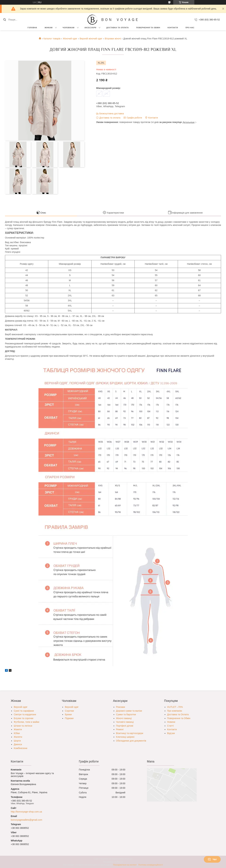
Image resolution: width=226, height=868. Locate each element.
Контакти (173, 28)
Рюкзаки (121, 707)
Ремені (120, 729)
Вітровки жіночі (113, 39)
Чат (212, 859)
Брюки (68, 714)
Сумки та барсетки (126, 714)
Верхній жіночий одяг (91, 39)
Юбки (17, 733)
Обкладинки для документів (131, 741)
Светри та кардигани (25, 714)
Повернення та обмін (148, 28)
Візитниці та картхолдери (130, 733)
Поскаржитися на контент (125, 865)
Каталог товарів (52, 39)
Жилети (18, 737)
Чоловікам (68, 28)
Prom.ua (128, 859)
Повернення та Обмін (179, 718)
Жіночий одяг (70, 39)
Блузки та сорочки (24, 718)
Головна (32, 28)
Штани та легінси (23, 726)
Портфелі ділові (125, 726)
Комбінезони (20, 748)
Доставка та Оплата (117, 28)
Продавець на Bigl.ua (113, 862)
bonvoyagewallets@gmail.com (26, 820)
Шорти (17, 741)
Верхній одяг (21, 707)
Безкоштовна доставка (112, 114)
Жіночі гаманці (124, 718)
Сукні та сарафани (24, 711)
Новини (171, 722)
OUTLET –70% (175, 707)
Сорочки (69, 711)
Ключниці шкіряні (125, 737)
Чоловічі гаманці (125, 722)
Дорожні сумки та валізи (129, 711)
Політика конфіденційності (151, 865)
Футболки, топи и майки (27, 722)
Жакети (18, 729)
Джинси (18, 744)
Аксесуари (90, 28)
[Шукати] (5, 20)
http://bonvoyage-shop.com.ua (26, 812)
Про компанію (175, 711)
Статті (170, 726)
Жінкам (49, 28)
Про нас (190, 28)
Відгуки (171, 733)
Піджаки (69, 718)
